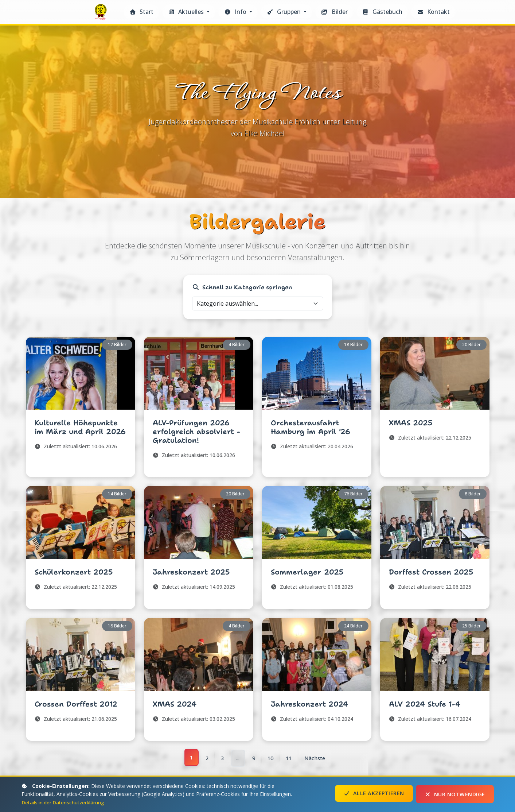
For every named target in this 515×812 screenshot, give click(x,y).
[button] (189, 12)
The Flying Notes (102, 14)
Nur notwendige (455, 794)
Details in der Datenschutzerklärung (65, 802)
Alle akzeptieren (374, 794)
